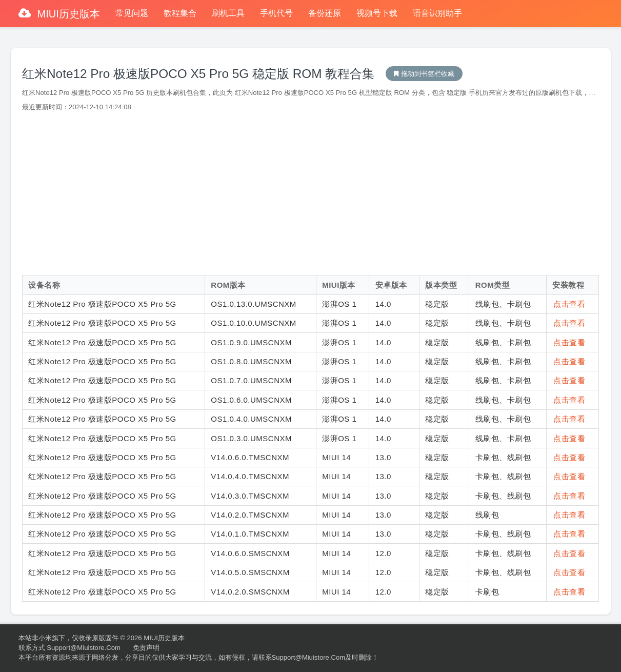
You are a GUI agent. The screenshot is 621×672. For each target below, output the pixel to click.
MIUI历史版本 (67, 14)
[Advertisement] (310, 193)
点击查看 (569, 304)
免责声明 (146, 648)
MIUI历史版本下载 (424, 74)
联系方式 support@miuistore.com (69, 648)
